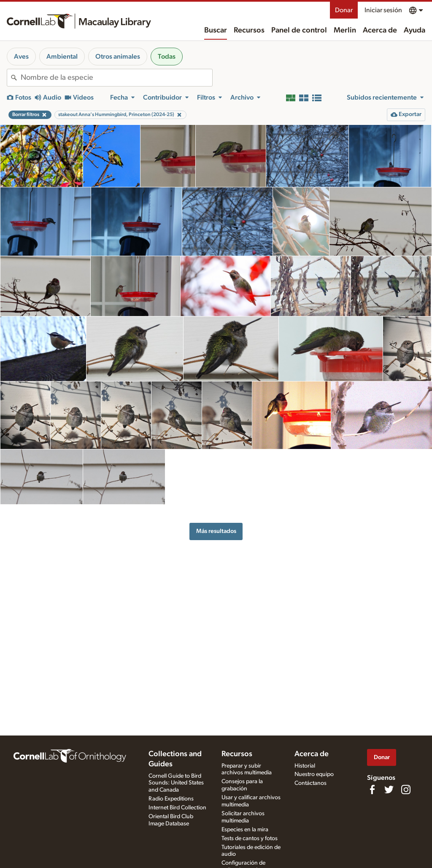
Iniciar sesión (383, 10)
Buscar (216, 30)
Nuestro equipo (314, 774)
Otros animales (118, 57)
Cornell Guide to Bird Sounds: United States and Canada (176, 783)
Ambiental (62, 57)
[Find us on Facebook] (372, 790)
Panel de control (299, 30)
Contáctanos (310, 783)
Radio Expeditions (171, 799)
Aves (21, 57)
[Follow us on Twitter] (389, 790)
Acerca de (380, 30)
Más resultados (216, 531)
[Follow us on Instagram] (406, 790)
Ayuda (414, 30)
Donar (344, 10)
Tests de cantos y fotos (250, 838)
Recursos (249, 30)
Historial (305, 766)
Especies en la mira (245, 830)
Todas (167, 57)
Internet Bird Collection (177, 808)
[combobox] (116, 78)
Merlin (345, 30)
